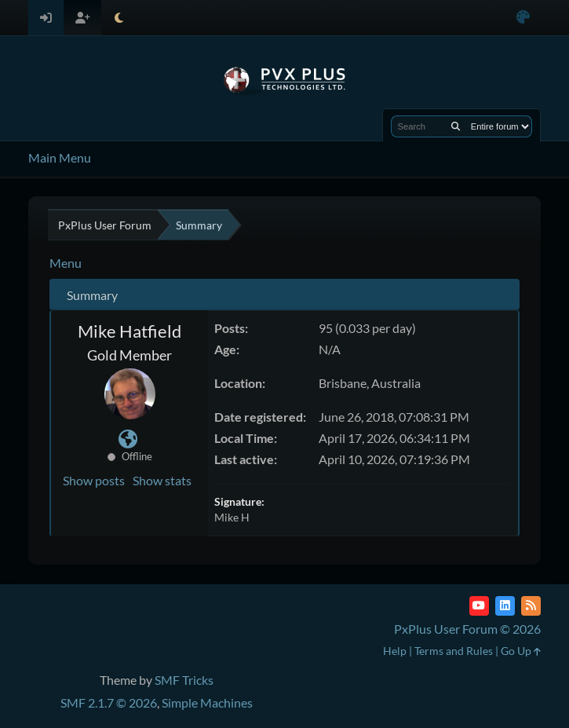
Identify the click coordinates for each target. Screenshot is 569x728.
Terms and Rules (454, 651)
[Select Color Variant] (523, 18)
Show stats (162, 480)
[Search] (456, 126)
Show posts (94, 480)
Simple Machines (207, 702)
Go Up (521, 651)
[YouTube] (479, 606)
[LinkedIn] (505, 606)
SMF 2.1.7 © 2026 (109, 702)
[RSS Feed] (531, 606)
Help (395, 651)
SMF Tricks (184, 680)
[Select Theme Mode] (119, 18)
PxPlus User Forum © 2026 (467, 629)
